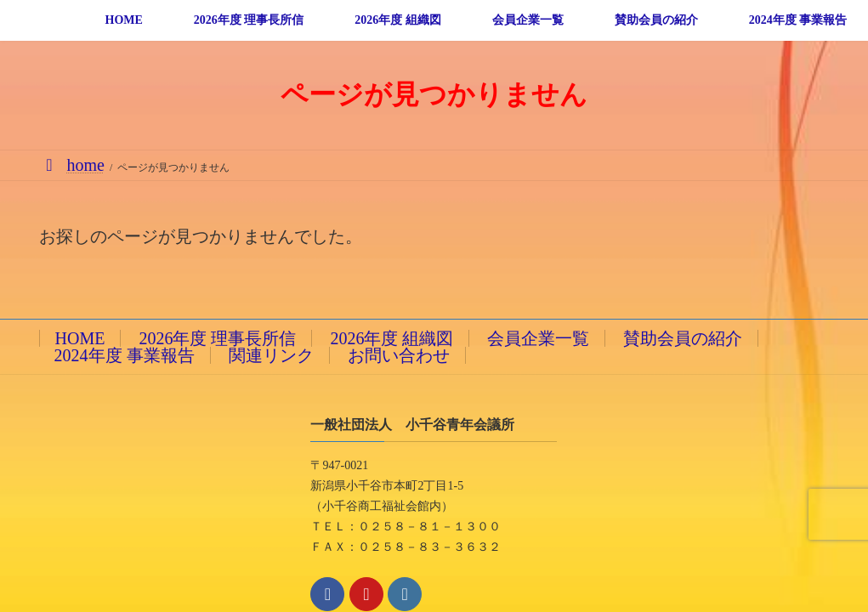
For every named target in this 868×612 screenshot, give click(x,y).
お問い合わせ (399, 355)
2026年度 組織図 (391, 338)
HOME (80, 338)
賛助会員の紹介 (683, 338)
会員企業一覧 (538, 338)
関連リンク (271, 355)
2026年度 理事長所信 (217, 338)
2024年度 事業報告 (125, 355)
